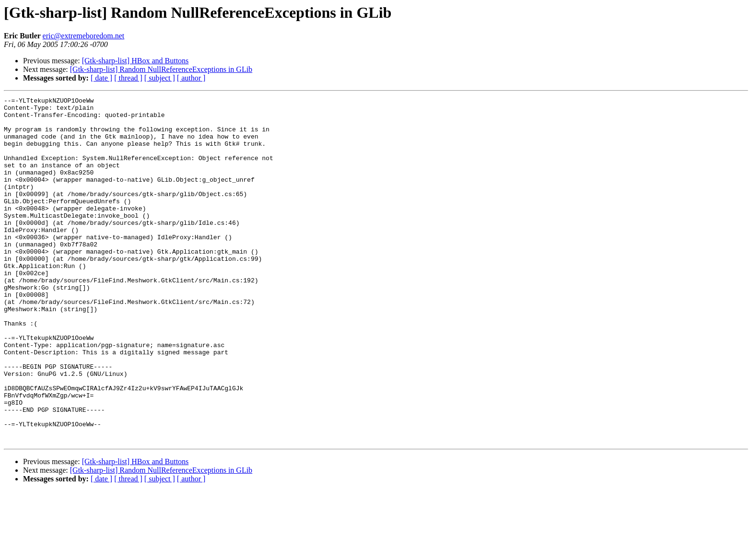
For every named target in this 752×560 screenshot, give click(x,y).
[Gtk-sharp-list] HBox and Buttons (135, 61)
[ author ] (191, 78)
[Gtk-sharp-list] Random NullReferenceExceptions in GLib (161, 69)
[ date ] (101, 78)
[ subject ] (160, 78)
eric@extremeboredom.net (84, 36)
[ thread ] (128, 78)
